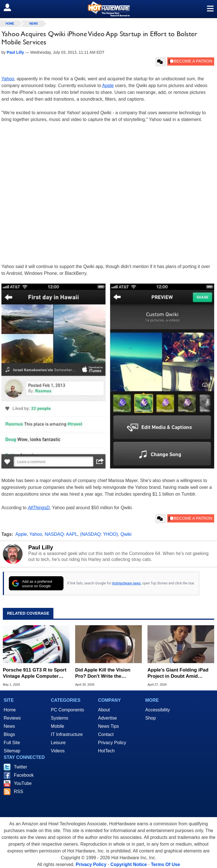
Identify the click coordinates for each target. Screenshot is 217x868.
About (104, 710)
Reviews (12, 718)
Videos (58, 751)
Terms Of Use (165, 864)
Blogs (9, 734)
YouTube (23, 783)
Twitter (20, 767)
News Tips (108, 726)
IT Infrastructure (67, 734)
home (10, 24)
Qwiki (126, 534)
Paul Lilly (41, 547)
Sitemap (12, 751)
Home (10, 710)
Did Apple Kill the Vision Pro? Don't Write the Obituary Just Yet (103, 673)
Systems (59, 718)
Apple (108, 86)
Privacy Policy (112, 743)
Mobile (57, 726)
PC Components (67, 710)
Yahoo (8, 79)
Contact (106, 734)
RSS (19, 792)
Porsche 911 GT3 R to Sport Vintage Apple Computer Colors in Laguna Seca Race (35, 673)
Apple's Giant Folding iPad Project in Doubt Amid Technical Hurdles (178, 673)
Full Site (12, 743)
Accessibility (158, 710)
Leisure (58, 743)
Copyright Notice (129, 864)
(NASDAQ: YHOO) (99, 534)
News (34, 24)
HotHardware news (126, 583)
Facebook (24, 775)
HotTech (106, 751)
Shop (150, 718)
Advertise (108, 718)
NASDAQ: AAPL (61, 534)
